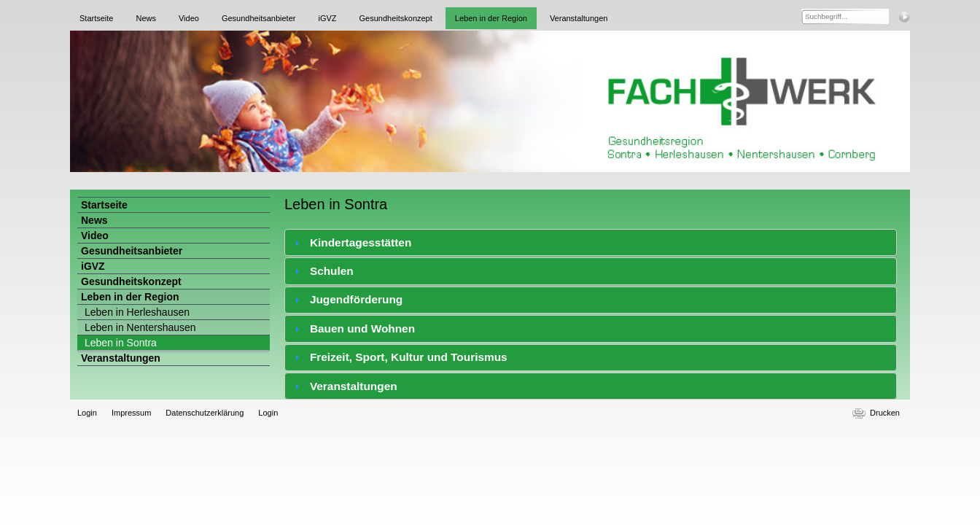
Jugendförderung (356, 299)
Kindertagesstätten (361, 242)
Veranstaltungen (354, 386)
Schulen (332, 271)
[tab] (591, 242)
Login (87, 413)
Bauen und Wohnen (362, 328)
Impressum (131, 413)
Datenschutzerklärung (205, 413)
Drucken (885, 413)
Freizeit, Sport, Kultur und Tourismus (409, 357)
